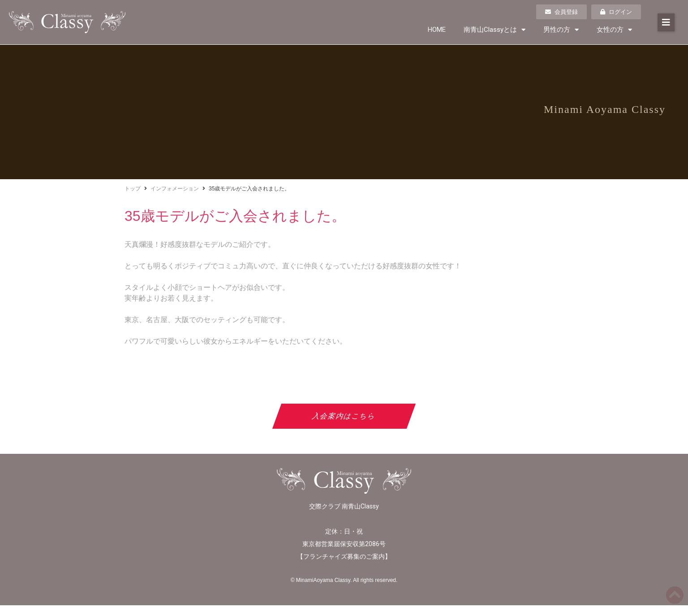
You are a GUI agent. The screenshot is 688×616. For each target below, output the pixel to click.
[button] (666, 22)
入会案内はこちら (344, 416)
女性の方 (614, 30)
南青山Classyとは (494, 30)
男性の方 (561, 30)
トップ (133, 189)
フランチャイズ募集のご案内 (344, 556)
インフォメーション (175, 189)
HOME (437, 30)
